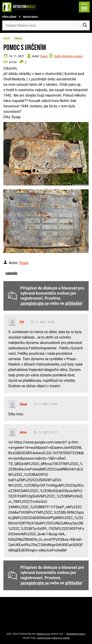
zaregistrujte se (35, 303)
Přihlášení (9, 17)
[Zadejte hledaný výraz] (46, 25)
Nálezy (18, 38)
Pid (22, 322)
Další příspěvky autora (68, 56)
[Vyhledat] (85, 25)
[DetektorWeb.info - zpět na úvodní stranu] (20, 7)
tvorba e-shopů (44, 638)
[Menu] (84, 7)
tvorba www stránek (61, 638)
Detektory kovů (43, 634)
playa (23, 432)
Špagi (44, 56)
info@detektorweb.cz (76, 634)
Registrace (30, 17)
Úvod (7, 38)
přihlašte (73, 303)
